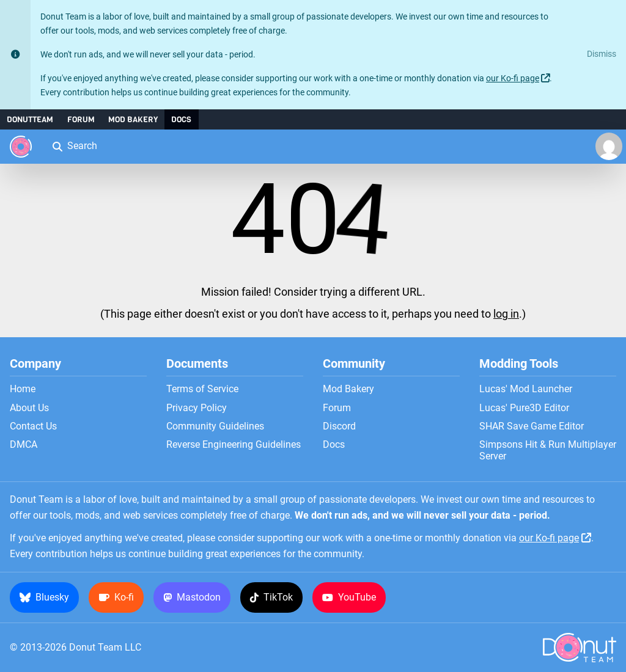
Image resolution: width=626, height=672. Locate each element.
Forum (81, 119)
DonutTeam (30, 119)
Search (74, 146)
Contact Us (33, 426)
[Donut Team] (21, 147)
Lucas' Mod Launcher (526, 389)
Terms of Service (202, 389)
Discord (339, 426)
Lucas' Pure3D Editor (524, 408)
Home (23, 389)
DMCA (24, 445)
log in (506, 314)
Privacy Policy (197, 408)
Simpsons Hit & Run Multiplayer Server (548, 450)
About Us (29, 408)
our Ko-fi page (513, 79)
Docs (181, 119)
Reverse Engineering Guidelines (234, 445)
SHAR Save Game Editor (532, 426)
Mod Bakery (133, 119)
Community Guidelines (215, 426)
